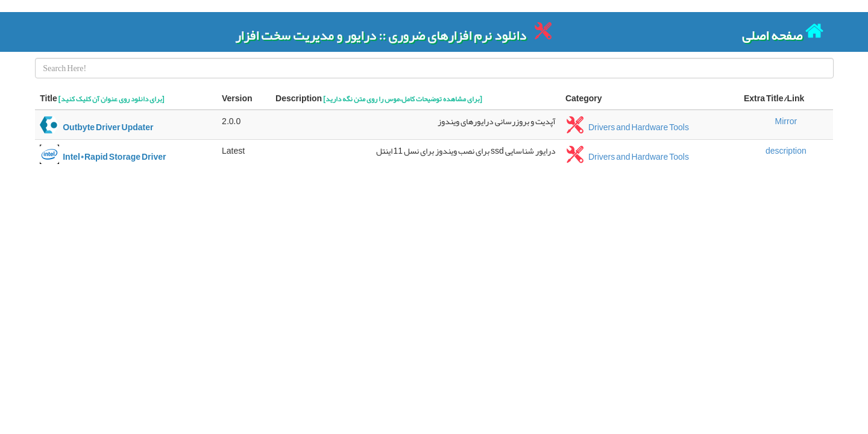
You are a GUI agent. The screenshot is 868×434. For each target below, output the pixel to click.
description (786, 151)
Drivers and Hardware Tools (627, 127)
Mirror (786, 121)
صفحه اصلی (783, 32)
